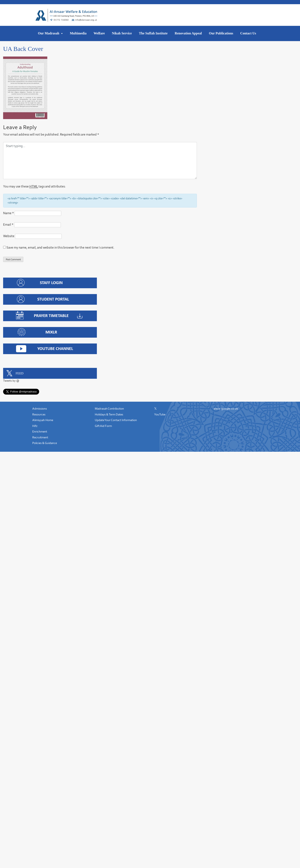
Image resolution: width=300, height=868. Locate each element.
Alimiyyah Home (43, 420)
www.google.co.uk (226, 409)
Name (9, 213)
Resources (39, 415)
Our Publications (221, 33)
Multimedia (78, 33)
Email (8, 225)
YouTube (160, 415)
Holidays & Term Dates (109, 415)
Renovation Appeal (188, 33)
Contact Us (248, 33)
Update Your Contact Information (116, 420)
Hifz (35, 426)
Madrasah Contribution (109, 409)
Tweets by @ (11, 381)
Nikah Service (122, 33)
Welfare (99, 33)
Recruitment (40, 437)
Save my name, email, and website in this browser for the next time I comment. (60, 247)
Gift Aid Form (103, 426)
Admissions (40, 409)
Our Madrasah (49, 33)
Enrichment (40, 432)
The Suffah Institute (153, 33)
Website (9, 236)
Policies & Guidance (45, 443)
